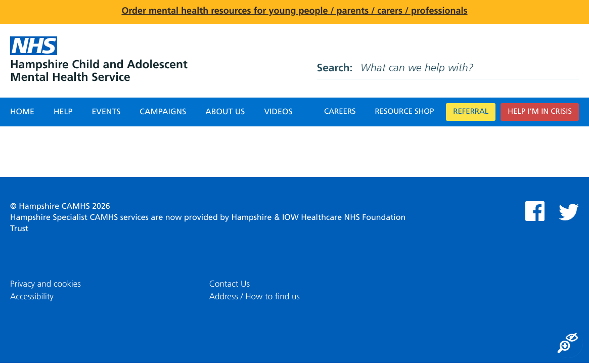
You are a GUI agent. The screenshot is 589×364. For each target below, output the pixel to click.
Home (22, 112)
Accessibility (32, 297)
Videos (278, 112)
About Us (225, 112)
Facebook (535, 211)
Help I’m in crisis (540, 112)
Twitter (569, 212)
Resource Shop (405, 112)
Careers (340, 112)
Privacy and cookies (46, 284)
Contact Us (230, 284)
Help (63, 112)
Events (106, 112)
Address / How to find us (255, 297)
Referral (471, 112)
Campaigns (163, 112)
